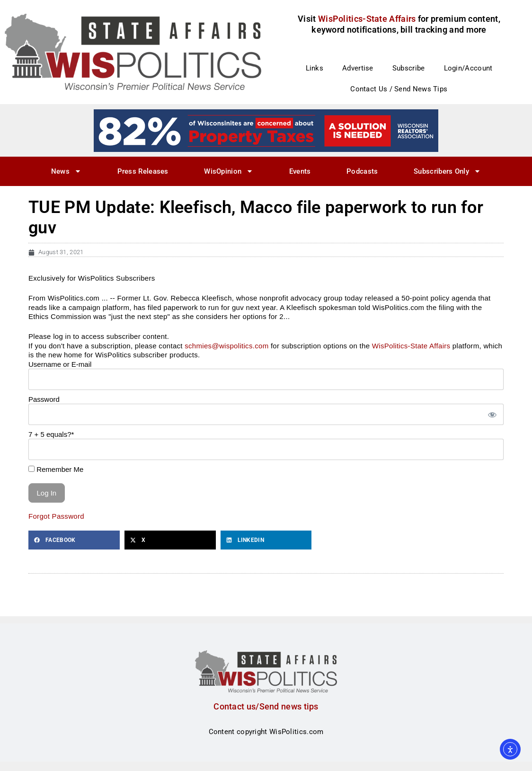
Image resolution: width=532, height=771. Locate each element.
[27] (266, 130)
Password (44, 399)
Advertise (358, 68)
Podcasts (362, 171)
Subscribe (409, 68)
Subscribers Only (447, 171)
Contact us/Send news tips (266, 706)
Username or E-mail (60, 364)
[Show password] (492, 414)
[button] (74, 540)
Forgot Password (56, 516)
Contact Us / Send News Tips (399, 89)
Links (315, 68)
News (66, 171)
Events (300, 171)
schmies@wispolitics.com (226, 346)
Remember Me (56, 469)
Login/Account (468, 68)
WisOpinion (229, 171)
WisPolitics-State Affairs (411, 346)
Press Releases (143, 171)
